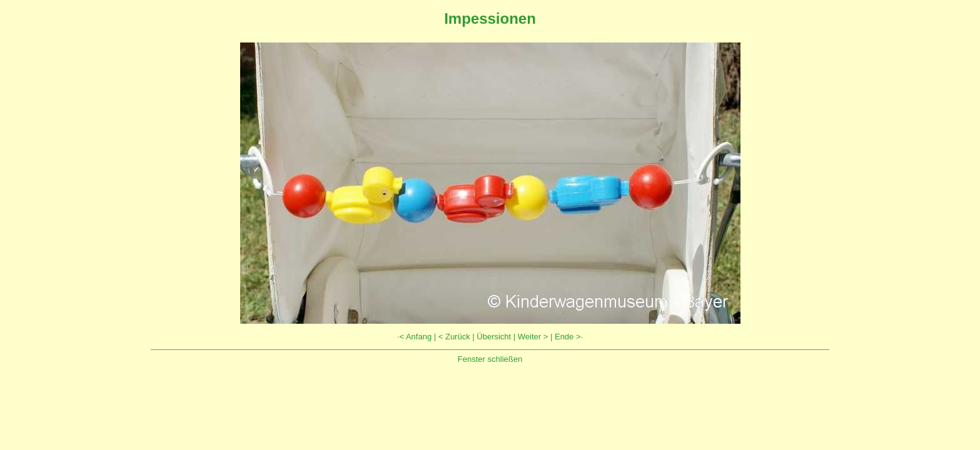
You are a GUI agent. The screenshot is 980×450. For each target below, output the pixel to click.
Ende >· (569, 337)
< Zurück (454, 337)
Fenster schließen (490, 359)
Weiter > (533, 337)
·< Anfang (414, 337)
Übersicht (494, 337)
